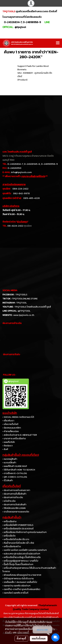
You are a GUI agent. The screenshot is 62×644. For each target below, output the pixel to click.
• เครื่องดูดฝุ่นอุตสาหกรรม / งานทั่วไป (20, 561)
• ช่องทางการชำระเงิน (13, 497)
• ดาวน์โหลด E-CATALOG (15, 473)
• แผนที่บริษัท (9, 442)
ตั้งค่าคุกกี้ (21, 638)
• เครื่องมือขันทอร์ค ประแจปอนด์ (18, 529)
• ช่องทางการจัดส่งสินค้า (14, 505)
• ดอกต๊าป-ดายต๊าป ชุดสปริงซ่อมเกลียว (21, 589)
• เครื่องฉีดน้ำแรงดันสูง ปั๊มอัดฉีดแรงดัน (21, 557)
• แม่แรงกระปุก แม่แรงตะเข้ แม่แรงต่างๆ (21, 554)
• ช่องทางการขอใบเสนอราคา (16, 490)
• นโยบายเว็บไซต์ (10, 424)
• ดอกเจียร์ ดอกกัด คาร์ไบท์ (15, 593)
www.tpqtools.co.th (24, 315)
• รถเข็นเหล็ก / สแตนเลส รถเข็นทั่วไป (20, 582)
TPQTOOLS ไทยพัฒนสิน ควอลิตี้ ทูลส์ (33, 307)
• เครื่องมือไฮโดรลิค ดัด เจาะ (16, 539)
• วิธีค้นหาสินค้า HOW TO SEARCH (19, 470)
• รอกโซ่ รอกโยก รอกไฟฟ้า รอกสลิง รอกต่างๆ (25, 550)
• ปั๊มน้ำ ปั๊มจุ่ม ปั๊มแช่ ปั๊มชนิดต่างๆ (18, 564)
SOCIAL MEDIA (10, 290)
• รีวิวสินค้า (8, 480)
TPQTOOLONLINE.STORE (25, 299)
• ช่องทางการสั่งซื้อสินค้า (14, 494)
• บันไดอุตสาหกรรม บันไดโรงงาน (18, 579)
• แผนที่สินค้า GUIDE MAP (15, 466)
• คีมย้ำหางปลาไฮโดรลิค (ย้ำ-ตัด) (18, 543)
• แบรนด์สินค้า (9, 463)
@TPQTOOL (24, 311)
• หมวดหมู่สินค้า (10, 459)
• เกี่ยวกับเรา (8, 421)
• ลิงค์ (5, 449)
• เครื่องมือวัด (9, 536)
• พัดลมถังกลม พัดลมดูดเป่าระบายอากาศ (22, 575)
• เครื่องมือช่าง (9, 521)
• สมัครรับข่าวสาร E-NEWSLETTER (20, 435)
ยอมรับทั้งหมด (39, 638)
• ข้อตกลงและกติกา (12, 428)
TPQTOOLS (21, 295)
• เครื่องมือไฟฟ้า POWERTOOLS (18, 525)
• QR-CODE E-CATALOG (15, 477)
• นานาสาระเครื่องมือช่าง (14, 439)
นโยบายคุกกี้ (23, 632)
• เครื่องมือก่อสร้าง (12, 547)
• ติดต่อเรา (8, 446)
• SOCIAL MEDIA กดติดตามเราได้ (18, 417)
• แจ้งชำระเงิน (9, 501)
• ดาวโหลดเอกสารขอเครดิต (16, 512)
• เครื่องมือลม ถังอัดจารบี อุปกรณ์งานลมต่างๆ (24, 532)
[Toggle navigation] (58, 43)
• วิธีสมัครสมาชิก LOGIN (14, 508)
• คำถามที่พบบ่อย (11, 431)
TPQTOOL (21, 303)
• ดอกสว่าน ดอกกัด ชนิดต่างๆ (16, 586)
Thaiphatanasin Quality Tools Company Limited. (35, 607)
